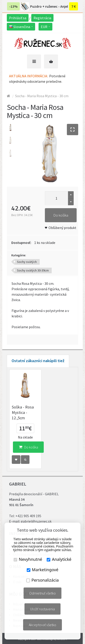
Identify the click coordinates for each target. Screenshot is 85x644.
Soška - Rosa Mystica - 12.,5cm (23, 412)
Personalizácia (42, 580)
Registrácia (42, 18)
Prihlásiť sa (18, 18)
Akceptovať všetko (42, 625)
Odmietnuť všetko (42, 593)
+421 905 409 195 (28, 516)
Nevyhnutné (28, 559)
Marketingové (43, 570)
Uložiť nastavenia (42, 609)
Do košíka (61, 215)
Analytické (59, 559)
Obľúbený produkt (62, 228)
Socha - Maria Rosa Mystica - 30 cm (42, 96)
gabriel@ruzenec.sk (36, 521)
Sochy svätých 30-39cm (33, 270)
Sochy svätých (27, 262)
